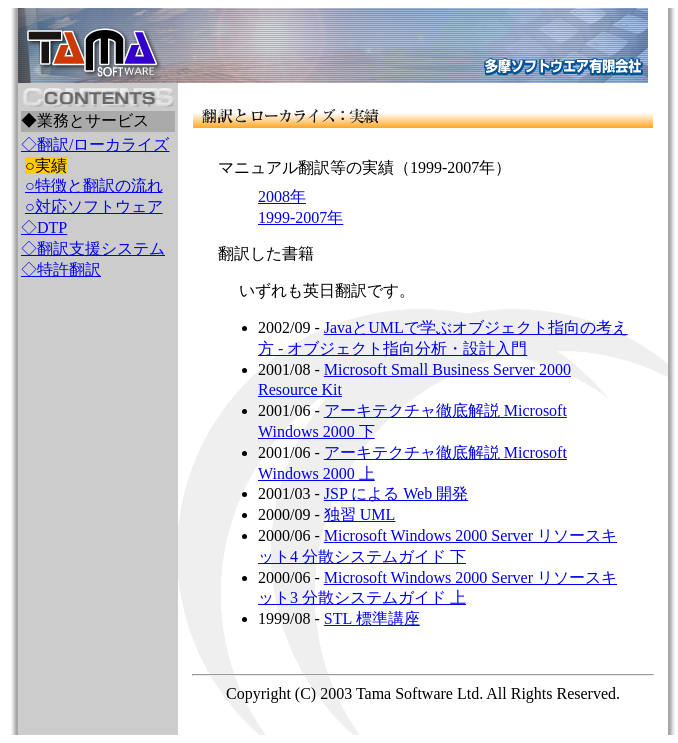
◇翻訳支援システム (93, 248)
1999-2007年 (300, 217)
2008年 (282, 196)
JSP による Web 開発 (396, 493)
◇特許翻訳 (61, 269)
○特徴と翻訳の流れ (94, 185)
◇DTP (44, 227)
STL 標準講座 (372, 618)
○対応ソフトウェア (94, 206)
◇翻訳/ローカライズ (95, 144)
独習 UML (360, 514)
